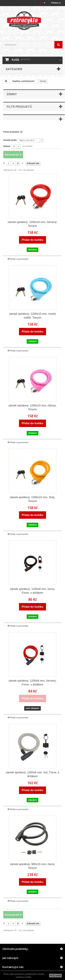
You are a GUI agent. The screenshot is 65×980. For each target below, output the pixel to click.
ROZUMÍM (55, 976)
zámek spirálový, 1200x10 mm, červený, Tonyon (32, 224)
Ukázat (7, 146)
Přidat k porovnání (19, 259)
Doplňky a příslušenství (23, 81)
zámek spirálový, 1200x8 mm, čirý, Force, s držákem (32, 774)
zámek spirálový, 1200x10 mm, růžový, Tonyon (33, 407)
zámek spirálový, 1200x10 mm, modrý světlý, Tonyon (32, 316)
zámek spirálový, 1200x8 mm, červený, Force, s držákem (33, 683)
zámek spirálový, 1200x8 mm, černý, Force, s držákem (33, 591)
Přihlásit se (56, 3)
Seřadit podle (10, 140)
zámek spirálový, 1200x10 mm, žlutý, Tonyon (32, 499)
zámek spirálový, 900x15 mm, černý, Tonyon (33, 866)
